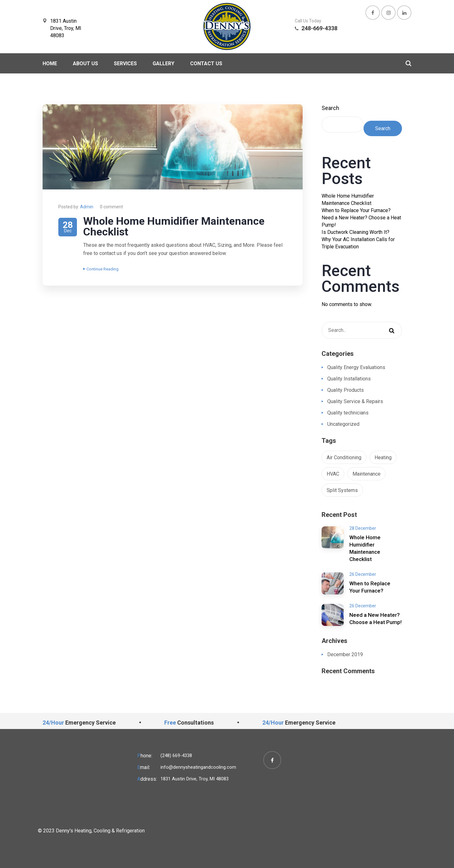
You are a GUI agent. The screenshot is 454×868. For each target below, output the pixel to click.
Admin (87, 207)
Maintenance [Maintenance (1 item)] (367, 474)
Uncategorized (343, 424)
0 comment (111, 207)
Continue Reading (101, 269)
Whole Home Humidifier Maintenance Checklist (174, 226)
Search (330, 108)
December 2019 (345, 654)
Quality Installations (349, 379)
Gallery (163, 64)
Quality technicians (348, 413)
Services (125, 64)
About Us (85, 64)
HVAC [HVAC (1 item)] (333, 474)
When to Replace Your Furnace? (356, 210)
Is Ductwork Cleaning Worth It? (355, 232)
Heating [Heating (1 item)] (383, 457)
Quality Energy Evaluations (356, 367)
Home (50, 64)
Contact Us (206, 64)
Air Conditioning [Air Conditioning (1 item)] (344, 457)
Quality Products (346, 390)
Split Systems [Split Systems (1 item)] (342, 490)
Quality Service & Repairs (355, 401)
